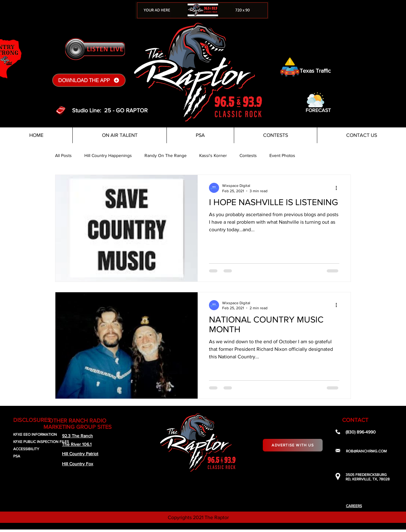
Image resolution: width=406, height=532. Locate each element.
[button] (316, 100)
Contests (248, 155)
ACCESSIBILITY (26, 449)
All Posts (63, 155)
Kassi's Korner (213, 155)
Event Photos (282, 155)
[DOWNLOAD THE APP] (89, 80)
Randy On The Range (166, 155)
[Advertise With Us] (293, 445)
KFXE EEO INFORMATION (35, 434)
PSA (17, 456)
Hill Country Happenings (108, 155)
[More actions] (338, 188)
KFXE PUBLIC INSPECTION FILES (41, 442)
